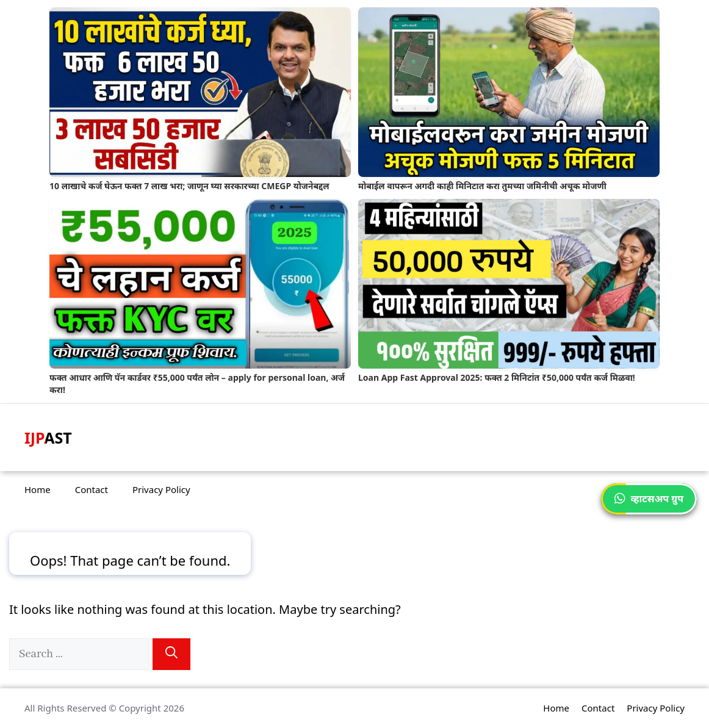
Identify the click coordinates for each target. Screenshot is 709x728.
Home (38, 489)
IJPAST (48, 438)
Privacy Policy (161, 489)
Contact (92, 489)
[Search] (171, 654)
